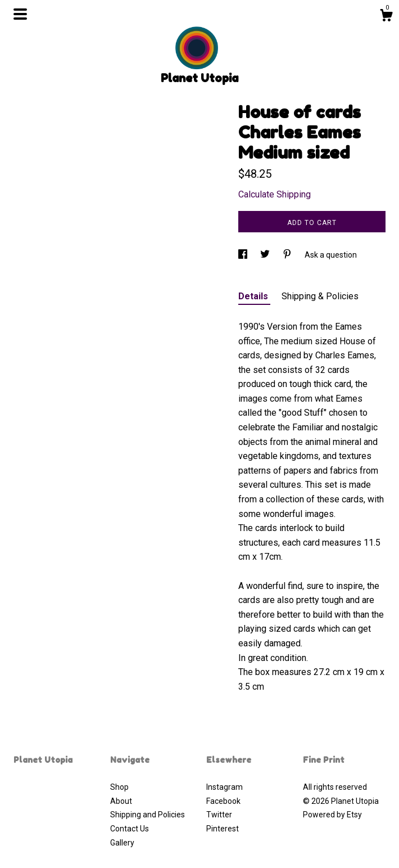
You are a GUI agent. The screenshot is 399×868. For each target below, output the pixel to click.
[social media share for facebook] (244, 255)
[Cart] (386, 17)
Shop (119, 787)
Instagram (225, 787)
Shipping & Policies (320, 296)
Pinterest (223, 829)
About (121, 801)
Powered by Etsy (332, 815)
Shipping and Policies (148, 815)
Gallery (122, 843)
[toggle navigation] (20, 14)
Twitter (219, 815)
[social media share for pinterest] (288, 255)
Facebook (223, 801)
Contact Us (130, 829)
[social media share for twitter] (266, 255)
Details (254, 296)
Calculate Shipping (275, 194)
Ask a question (331, 255)
